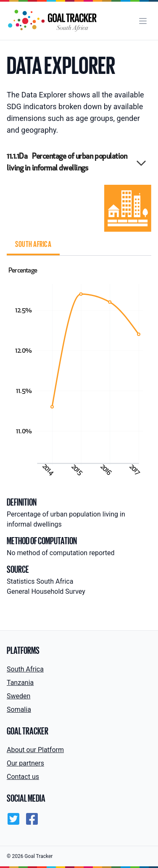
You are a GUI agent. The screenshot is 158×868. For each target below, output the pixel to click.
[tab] (33, 245)
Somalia (19, 709)
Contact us (23, 777)
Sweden (18, 696)
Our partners (25, 763)
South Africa (25, 669)
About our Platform (35, 750)
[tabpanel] (79, 371)
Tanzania (20, 683)
